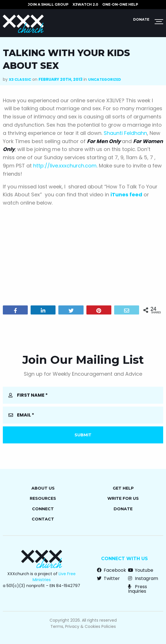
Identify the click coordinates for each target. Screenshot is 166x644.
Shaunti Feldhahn (125, 133)
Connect (43, 509)
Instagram (143, 578)
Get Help (123, 488)
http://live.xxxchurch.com (65, 166)
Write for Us (123, 498)
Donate (141, 19)
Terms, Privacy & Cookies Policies (83, 626)
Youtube (141, 570)
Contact (43, 519)
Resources (43, 498)
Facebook (111, 570)
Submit (83, 435)
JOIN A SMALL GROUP (48, 4)
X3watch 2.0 (85, 4)
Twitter (108, 578)
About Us (43, 488)
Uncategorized (105, 79)
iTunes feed (126, 195)
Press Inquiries (138, 589)
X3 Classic (20, 79)
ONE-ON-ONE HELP (120, 4)
